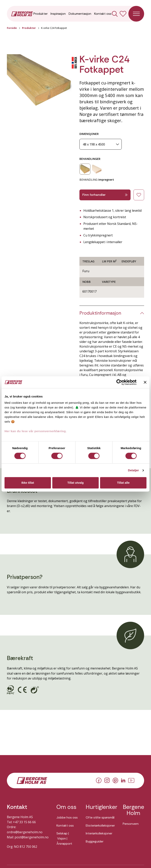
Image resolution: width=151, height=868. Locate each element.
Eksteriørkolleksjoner (100, 825)
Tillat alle (123, 483)
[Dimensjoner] (101, 144)
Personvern (131, 824)
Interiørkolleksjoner (99, 833)
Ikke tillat (28, 483)
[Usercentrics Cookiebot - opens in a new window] (119, 382)
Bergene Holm (134, 810)
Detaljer (134, 470)
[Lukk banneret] (145, 382)
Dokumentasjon (80, 14)
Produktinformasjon (100, 313)
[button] (39, 81)
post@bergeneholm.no (32, 837)
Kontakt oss (103, 14)
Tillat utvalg (75, 483)
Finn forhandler (105, 195)
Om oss (66, 807)
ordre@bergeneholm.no (25, 832)
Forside (12, 28)
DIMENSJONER (89, 134)
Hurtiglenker (100, 807)
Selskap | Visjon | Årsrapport (64, 838)
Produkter (41, 14)
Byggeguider (95, 841)
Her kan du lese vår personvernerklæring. (36, 431)
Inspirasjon (58, 14)
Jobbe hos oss (67, 817)
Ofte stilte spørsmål (100, 817)
